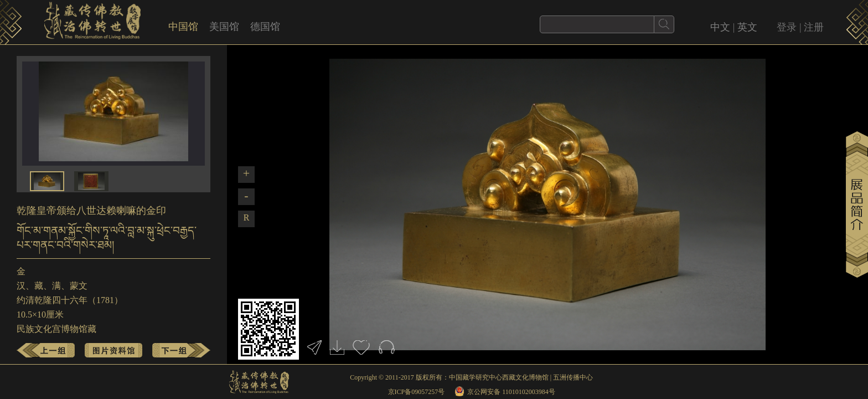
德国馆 (265, 27)
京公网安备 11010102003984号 (511, 392)
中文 (720, 27)
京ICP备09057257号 (417, 392)
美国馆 (224, 27)
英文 (747, 27)
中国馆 (183, 27)
